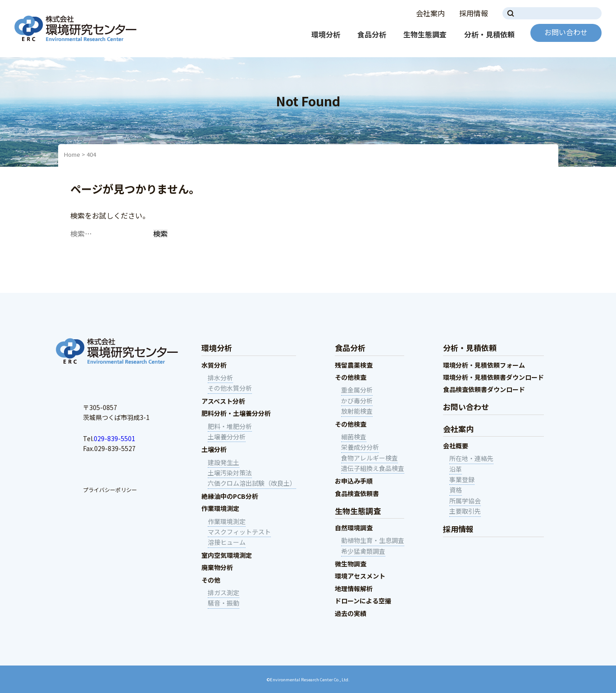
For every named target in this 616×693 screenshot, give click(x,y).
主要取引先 (465, 511)
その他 (211, 580)
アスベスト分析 (223, 401)
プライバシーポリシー (110, 490)
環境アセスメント (360, 576)
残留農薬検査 (354, 365)
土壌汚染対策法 (230, 473)
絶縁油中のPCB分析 (230, 496)
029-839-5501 (114, 438)
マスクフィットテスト (239, 532)
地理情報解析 (354, 588)
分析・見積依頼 (489, 34)
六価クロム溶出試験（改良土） (252, 483)
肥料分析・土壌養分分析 (236, 413)
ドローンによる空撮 (363, 601)
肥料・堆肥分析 (230, 426)
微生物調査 (351, 564)
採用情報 (474, 13)
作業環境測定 (220, 508)
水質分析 (214, 365)
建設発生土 (224, 462)
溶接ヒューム (227, 542)
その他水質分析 (230, 388)
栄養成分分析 (360, 447)
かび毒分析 (357, 401)
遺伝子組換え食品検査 (373, 468)
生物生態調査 (425, 34)
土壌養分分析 (227, 437)
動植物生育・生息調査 (373, 540)
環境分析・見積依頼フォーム (484, 365)
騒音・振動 (224, 603)
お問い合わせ (566, 32)
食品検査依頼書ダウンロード (484, 389)
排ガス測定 (224, 593)
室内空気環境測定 (227, 555)
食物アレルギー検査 (370, 458)
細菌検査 (354, 437)
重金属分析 (357, 390)
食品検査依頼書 (357, 493)
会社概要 (456, 446)
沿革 (456, 469)
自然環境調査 (354, 528)
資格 (456, 490)
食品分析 (372, 34)
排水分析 (220, 378)
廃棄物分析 (217, 567)
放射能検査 (357, 411)
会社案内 (430, 13)
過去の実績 (351, 613)
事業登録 (462, 479)
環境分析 (326, 34)
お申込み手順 (354, 481)
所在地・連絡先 (471, 458)
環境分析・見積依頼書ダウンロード (493, 377)
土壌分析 (214, 449)
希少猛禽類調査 (363, 551)
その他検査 (351, 377)
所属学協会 (465, 501)
